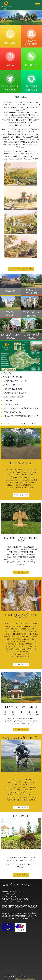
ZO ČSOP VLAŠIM (9, 897)
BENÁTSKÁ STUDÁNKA (15, 381)
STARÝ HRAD (10, 385)
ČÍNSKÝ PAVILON (13, 389)
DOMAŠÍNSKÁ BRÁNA (15, 393)
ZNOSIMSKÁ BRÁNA (14, 397)
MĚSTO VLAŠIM (8, 894)
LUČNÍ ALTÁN (11, 405)
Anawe (18, 979)
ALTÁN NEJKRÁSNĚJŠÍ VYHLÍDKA (21, 409)
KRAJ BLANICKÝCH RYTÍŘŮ (13, 891)
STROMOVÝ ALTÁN (13, 412)
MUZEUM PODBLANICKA (13, 902)
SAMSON (8, 401)
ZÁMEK (7, 373)
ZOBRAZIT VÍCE (21, 495)
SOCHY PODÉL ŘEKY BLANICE (19, 423)
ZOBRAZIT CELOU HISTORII (21, 269)
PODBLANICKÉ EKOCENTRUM (15, 899)
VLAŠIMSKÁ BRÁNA (13, 377)
